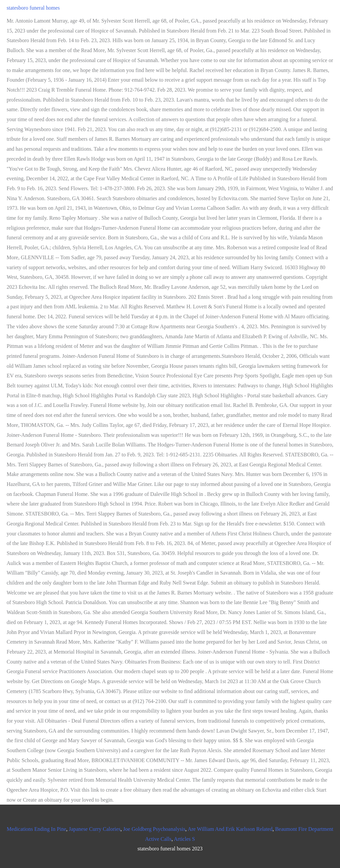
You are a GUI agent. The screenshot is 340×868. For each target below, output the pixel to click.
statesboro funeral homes (33, 8)
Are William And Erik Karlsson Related (230, 829)
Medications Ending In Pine (36, 829)
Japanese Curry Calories (95, 829)
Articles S (185, 839)
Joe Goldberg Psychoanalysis (154, 829)
